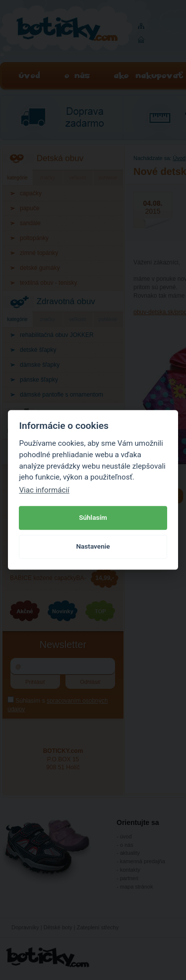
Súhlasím (93, 517)
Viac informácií (44, 490)
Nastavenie (93, 546)
